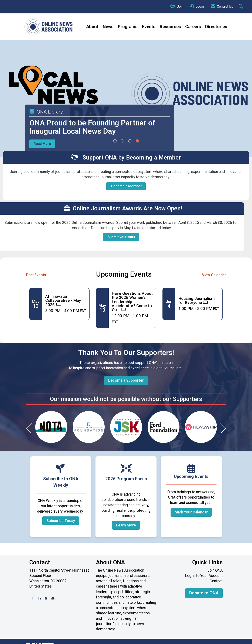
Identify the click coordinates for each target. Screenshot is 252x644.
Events (149, 27)
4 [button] (137, 141)
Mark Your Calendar (191, 512)
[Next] (223, 429)
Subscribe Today (61, 521)
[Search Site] (241, 7)
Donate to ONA (204, 593)
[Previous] (29, 429)
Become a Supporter (126, 380)
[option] (51, 427)
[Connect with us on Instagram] (46, 598)
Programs (128, 27)
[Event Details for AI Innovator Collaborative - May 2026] (66, 300)
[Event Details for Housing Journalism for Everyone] (199, 300)
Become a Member (126, 186)
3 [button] (130, 141)
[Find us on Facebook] (32, 598)
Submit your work (121, 237)
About (92, 27)
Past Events (36, 275)
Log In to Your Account (204, 576)
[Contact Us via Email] (53, 598)
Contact (216, 581)
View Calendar (214, 275)
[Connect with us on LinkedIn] (39, 598)
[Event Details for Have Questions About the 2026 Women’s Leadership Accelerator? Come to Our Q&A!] (132, 302)
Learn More (126, 525)
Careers (193, 27)
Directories (216, 27)
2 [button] (122, 141)
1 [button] (115, 141)
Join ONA (215, 570)
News (108, 27)
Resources (170, 27)
